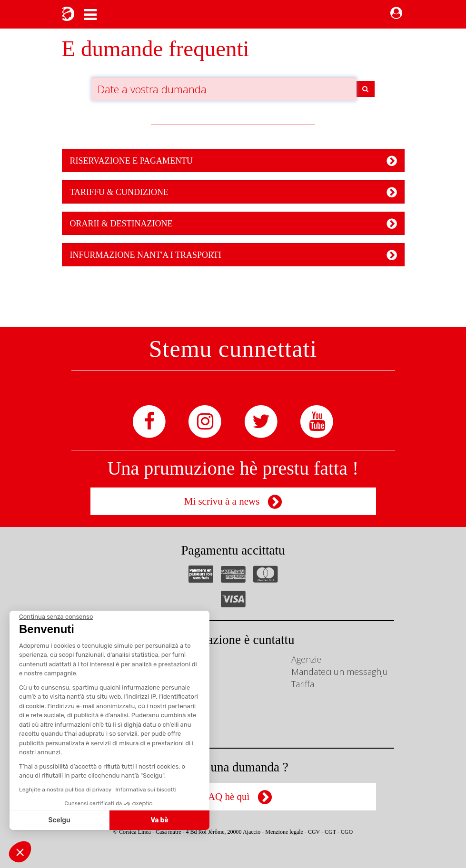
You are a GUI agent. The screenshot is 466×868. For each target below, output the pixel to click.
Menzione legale (284, 832)
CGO (347, 832)
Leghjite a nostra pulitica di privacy (65, 790)
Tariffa (303, 684)
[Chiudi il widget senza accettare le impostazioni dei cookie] (56, 617)
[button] (20, 852)
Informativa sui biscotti (146, 790)
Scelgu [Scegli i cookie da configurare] (59, 820)
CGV (314, 832)
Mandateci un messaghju (340, 672)
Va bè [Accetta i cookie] (160, 820)
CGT (330, 832)
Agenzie (306, 659)
